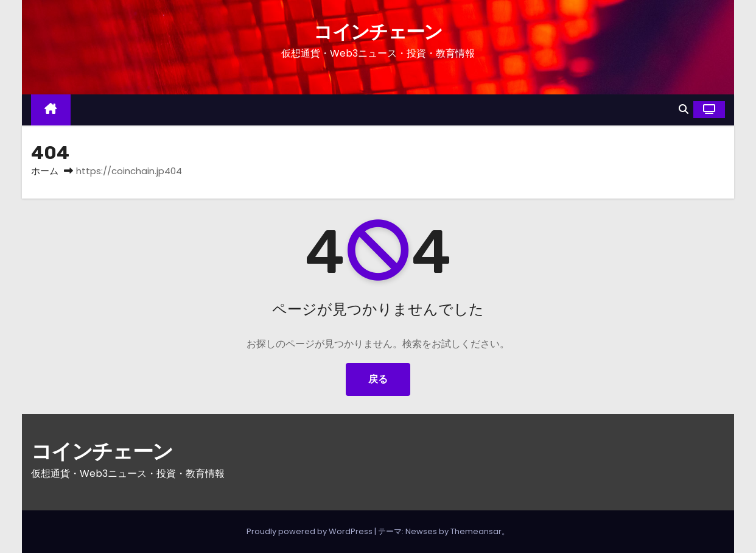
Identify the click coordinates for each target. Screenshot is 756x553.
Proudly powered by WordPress (310, 531)
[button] (684, 109)
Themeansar (476, 531)
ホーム (45, 171)
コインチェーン (378, 32)
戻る (378, 379)
